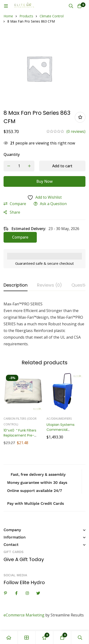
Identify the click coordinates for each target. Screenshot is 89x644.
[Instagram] (27, 593)
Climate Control (52, 16)
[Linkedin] (5, 593)
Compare (18, 204)
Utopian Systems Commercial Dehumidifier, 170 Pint (64, 430)
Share (15, 212)
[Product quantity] (19, 166)
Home (8, 16)
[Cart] (80, 6)
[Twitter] (38, 593)
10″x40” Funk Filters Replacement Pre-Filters (20, 436)
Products (26, 16)
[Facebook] (16, 593)
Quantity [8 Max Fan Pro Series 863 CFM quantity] (12, 154)
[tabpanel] (44, 324)
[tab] (16, 285)
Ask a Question (53, 204)
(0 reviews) (76, 131)
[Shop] (27, 637)
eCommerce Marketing (24, 615)
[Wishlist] (44, 637)
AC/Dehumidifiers (59, 419)
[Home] (9, 637)
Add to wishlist (80, 117)
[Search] (71, 6)
